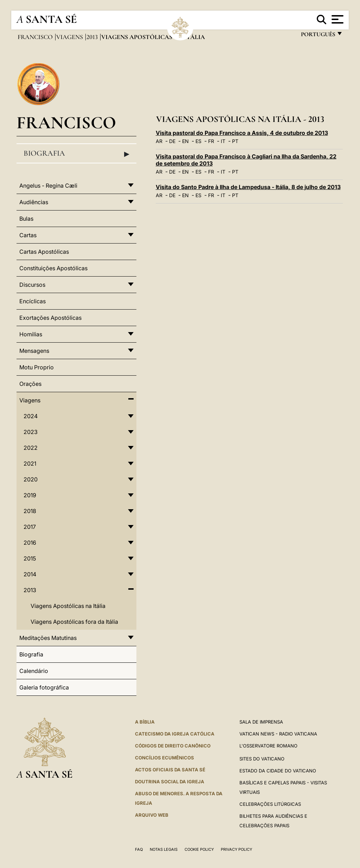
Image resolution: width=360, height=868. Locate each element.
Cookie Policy (199, 849)
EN (185, 141)
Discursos (32, 285)
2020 (31, 479)
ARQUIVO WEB (152, 815)
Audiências (34, 202)
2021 (30, 464)
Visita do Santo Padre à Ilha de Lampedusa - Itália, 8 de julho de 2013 (248, 187)
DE (172, 141)
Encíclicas (33, 301)
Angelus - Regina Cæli (48, 186)
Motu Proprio (37, 367)
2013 (93, 37)
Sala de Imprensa (261, 722)
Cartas (28, 235)
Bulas (26, 219)
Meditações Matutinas (48, 638)
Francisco (36, 37)
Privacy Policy (236, 849)
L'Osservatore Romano (268, 746)
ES (198, 141)
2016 (30, 543)
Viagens (70, 37)
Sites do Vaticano (262, 759)
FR (211, 141)
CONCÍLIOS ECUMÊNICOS (165, 758)
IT (223, 141)
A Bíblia (145, 722)
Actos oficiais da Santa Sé (170, 770)
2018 (30, 511)
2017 (30, 527)
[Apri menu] (337, 19)
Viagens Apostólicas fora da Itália (74, 622)
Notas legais (164, 849)
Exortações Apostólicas (50, 318)
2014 (30, 574)
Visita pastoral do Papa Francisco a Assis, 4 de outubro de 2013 (242, 133)
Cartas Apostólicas (44, 252)
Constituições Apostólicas (53, 268)
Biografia (76, 154)
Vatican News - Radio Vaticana (278, 734)
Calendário (34, 671)
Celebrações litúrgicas (270, 804)
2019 (30, 495)
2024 (31, 416)
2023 (31, 432)
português (318, 36)
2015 (30, 558)
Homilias (31, 334)
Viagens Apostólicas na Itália (68, 606)
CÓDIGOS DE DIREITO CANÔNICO (173, 746)
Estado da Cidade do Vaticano (278, 771)
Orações (30, 384)
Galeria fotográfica (44, 687)
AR (159, 141)
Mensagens (34, 351)
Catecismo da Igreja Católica (175, 734)
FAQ (139, 849)
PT (235, 141)
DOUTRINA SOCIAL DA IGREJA (170, 782)
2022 (31, 448)
